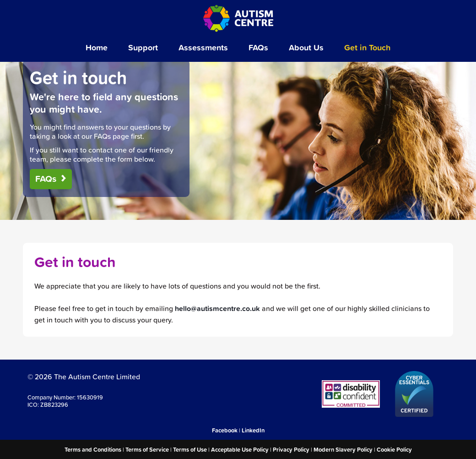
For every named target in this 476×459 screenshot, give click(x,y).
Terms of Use (190, 449)
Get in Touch (367, 47)
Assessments (203, 47)
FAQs (258, 47)
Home (97, 47)
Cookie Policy (394, 449)
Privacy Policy (291, 449)
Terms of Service (147, 449)
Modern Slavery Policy (343, 449)
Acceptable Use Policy (240, 449)
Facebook (225, 430)
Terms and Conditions (93, 449)
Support (143, 47)
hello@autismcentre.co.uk (217, 309)
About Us (306, 47)
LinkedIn (253, 430)
